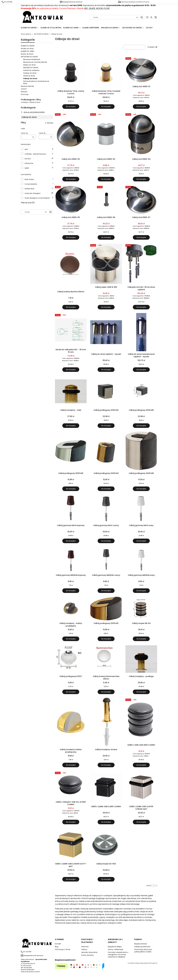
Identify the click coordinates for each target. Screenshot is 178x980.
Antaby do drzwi (27, 49)
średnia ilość (30, 189)
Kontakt (58, 944)
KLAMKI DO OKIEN (27, 51)
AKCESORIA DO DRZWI (41, 34)
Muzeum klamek (27, 86)
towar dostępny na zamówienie (37, 198)
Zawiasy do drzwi (30, 73)
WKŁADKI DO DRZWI (31, 68)
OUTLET (24, 89)
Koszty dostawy (88, 955)
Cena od (24, 133)
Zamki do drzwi (29, 76)
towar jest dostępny (33, 193)
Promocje (25, 94)
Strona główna (26, 34)
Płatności (85, 947)
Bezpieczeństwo (141, 944)
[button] (142, 17)
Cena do (42, 133)
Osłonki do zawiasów (31, 70)
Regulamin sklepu (115, 947)
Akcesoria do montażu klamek (35, 62)
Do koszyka (71, 107)
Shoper (153, 963)
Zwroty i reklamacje (116, 949)
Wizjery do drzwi (29, 65)
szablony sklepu (134, 963)
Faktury (84, 949)
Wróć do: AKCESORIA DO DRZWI (33, 112)
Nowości (24, 92)
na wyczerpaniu (31, 184)
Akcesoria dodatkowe (32, 59)
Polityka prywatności (142, 947)
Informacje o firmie (63, 949)
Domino (28, 159)
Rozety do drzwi (27, 54)
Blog (57, 947)
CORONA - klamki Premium (35, 154)
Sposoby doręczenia (89, 952)
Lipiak (27, 168)
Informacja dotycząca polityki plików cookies (143, 951)
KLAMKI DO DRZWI (28, 46)
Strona (149, 886)
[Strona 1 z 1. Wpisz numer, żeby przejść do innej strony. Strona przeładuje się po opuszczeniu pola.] (153, 886)
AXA (26, 149)
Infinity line (29, 163)
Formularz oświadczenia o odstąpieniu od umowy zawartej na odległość (118, 955)
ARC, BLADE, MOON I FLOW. (97, 8)
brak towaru (29, 179)
